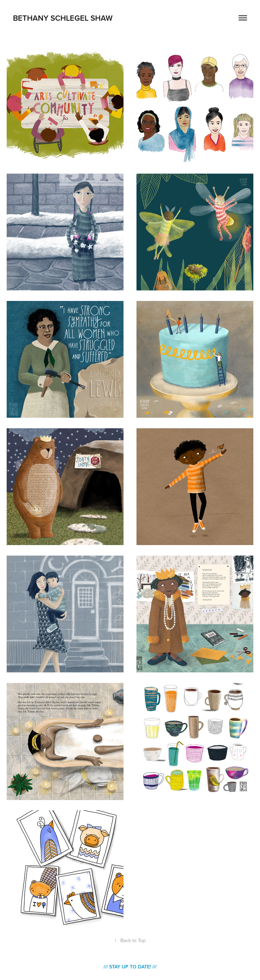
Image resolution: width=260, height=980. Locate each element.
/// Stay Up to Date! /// (130, 967)
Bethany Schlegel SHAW (63, 18)
